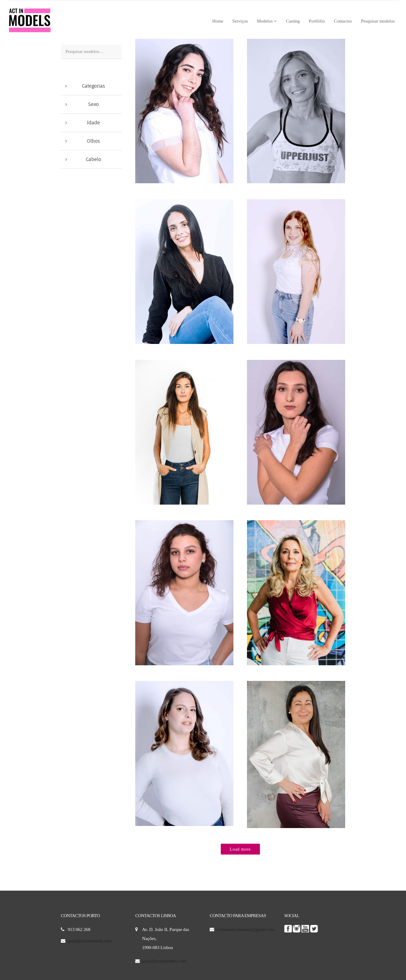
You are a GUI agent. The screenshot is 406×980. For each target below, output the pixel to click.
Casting (293, 21)
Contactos (343, 21)
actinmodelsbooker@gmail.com (246, 929)
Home (218, 21)
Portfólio (317, 21)
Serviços (240, 21)
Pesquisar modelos (378, 21)
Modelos (267, 21)
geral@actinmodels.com (90, 941)
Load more (240, 849)
